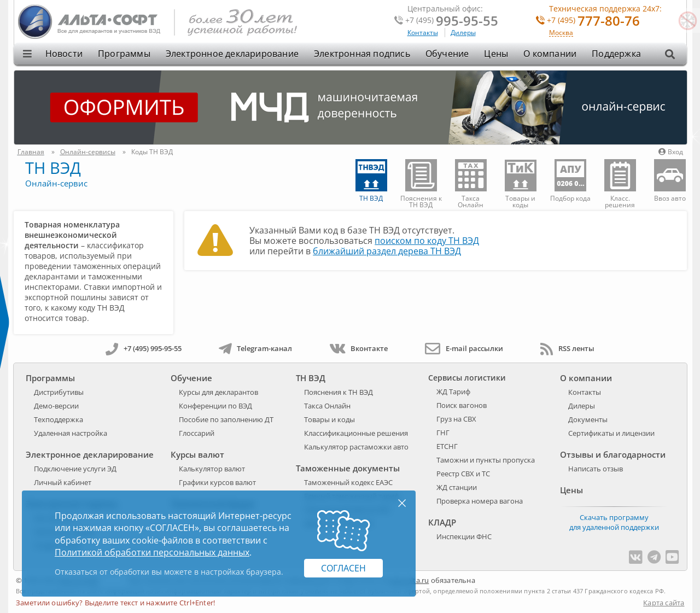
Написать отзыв (596, 469)
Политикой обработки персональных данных (152, 552)
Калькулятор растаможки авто (356, 447)
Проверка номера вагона (480, 501)
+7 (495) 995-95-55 (144, 348)
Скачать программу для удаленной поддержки (614, 522)
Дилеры (463, 33)
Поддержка (616, 54)
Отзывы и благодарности (613, 454)
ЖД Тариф (453, 392)
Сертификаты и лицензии (611, 433)
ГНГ (443, 433)
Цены (496, 54)
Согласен (343, 568)
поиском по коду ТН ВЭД (427, 241)
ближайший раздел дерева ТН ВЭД (387, 251)
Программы (124, 54)
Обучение (447, 54)
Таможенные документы (348, 468)
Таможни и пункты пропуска (486, 460)
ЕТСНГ (447, 446)
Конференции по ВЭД (215, 406)
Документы (588, 419)
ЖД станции (457, 487)
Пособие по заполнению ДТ (226, 419)
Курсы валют (197, 454)
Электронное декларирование (232, 54)
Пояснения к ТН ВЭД (339, 392)
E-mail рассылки (464, 348)
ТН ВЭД (53, 168)
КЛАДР (442, 522)
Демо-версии (56, 406)
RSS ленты (567, 348)
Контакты (423, 33)
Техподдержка (59, 419)
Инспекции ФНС (464, 536)
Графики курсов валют (217, 482)
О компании (550, 54)
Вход (671, 152)
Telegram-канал (255, 348)
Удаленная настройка (71, 433)
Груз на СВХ (456, 419)
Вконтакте (358, 348)
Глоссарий (197, 433)
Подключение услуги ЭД (75, 469)
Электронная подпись (362, 54)
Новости (64, 54)
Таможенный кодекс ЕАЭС (348, 482)
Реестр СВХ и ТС (463, 474)
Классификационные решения (356, 433)
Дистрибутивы (59, 392)
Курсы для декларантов (218, 392)
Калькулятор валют (212, 469)
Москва (561, 33)
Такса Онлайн (327, 406)
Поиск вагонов (462, 405)
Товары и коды (329, 419)
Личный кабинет (63, 482)
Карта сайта (664, 603)
